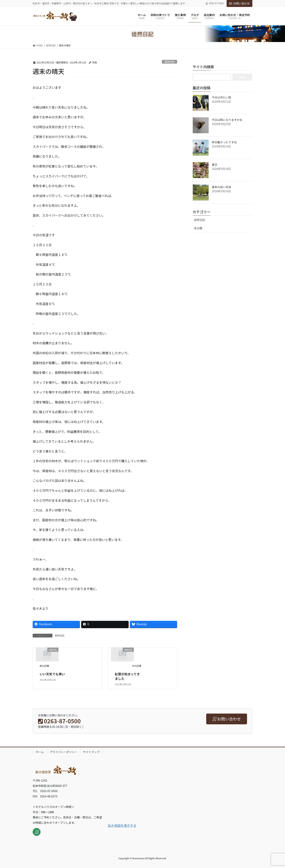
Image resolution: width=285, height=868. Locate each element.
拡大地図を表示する (122, 825)
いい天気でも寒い (52, 674)
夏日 (215, 165)
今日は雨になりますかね (227, 120)
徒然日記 (170, 62)
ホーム (40, 752)
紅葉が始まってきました (127, 676)
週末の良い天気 (221, 187)
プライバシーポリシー (64, 752)
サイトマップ (91, 752)
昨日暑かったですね (224, 142)
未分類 (198, 228)
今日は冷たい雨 (221, 97)
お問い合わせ (239, 3)
